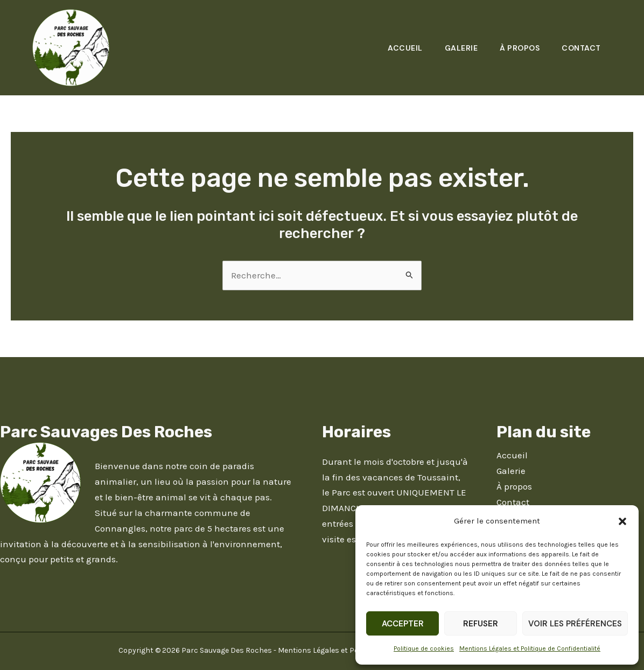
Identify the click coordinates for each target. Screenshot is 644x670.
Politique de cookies (424, 648)
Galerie (457, 48)
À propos (517, 48)
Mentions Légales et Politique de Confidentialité (530, 648)
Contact (581, 48)
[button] (622, 521)
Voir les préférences (575, 624)
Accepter (403, 624)
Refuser (481, 624)
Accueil (400, 48)
